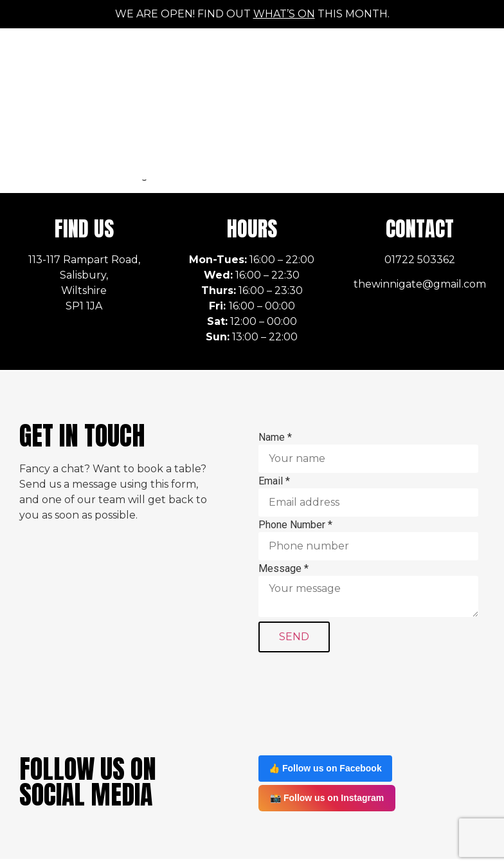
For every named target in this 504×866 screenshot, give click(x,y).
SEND (294, 591)
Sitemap (465, 834)
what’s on (284, 14)
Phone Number (295, 479)
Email (274, 436)
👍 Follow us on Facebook (325, 723)
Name (275, 392)
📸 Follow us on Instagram (327, 752)
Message (283, 523)
